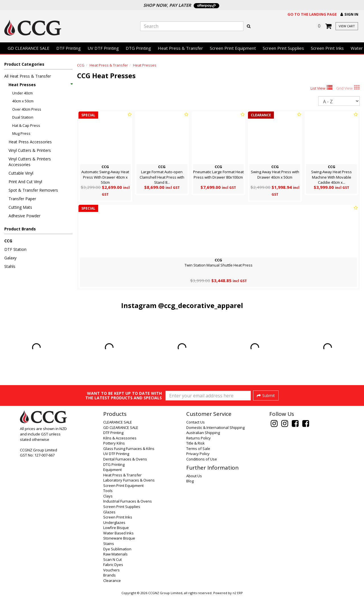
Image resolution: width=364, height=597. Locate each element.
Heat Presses (40, 85)
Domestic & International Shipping (215, 427)
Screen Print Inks (327, 48)
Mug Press (21, 133)
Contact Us (196, 422)
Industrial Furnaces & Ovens (128, 501)
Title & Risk (196, 443)
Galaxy (10, 258)
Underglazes (114, 522)
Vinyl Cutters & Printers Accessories (30, 162)
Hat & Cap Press (26, 125)
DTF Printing (69, 48)
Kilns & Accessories (120, 438)
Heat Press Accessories (30, 142)
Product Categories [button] (24, 64)
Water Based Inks (118, 533)
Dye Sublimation (117, 549)
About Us (194, 476)
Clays (108, 496)
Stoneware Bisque (119, 538)
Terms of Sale (198, 449)
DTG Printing (138, 48)
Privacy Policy (198, 454)
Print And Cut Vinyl (25, 182)
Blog (190, 481)
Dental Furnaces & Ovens (125, 459)
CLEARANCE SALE (118, 422)
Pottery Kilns (114, 443)
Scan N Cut (112, 559)
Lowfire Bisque (116, 528)
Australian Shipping (203, 433)
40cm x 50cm (23, 101)
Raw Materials (115, 554)
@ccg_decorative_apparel (201, 305)
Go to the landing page (312, 14)
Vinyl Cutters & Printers (30, 150)
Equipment (112, 470)
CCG (8, 241)
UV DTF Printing (103, 48)
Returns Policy (198, 438)
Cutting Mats (20, 207)
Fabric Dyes (113, 565)
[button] (349, 14)
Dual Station (23, 117)
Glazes (109, 512)
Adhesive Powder (24, 216)
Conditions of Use (202, 459)
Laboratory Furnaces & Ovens (129, 480)
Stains (109, 544)
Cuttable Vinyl (21, 173)
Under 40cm (22, 93)
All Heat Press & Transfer (28, 76)
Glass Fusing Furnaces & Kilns (129, 449)
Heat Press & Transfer (180, 48)
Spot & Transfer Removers (33, 190)
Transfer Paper (22, 199)
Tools (108, 491)
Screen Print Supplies (283, 48)
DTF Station (15, 249)
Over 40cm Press (27, 109)
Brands (109, 575)
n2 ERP (238, 593)
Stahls (10, 266)
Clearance (112, 581)
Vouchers (111, 570)
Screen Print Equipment (233, 48)
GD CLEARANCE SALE (29, 48)
